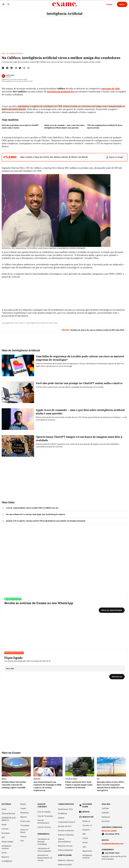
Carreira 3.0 (87, 825)
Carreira (5, 829)
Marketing (24, 813)
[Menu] (3, 4)
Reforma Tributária (66, 835)
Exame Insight (7, 842)
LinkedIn (105, 813)
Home (4, 53)
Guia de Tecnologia (45, 816)
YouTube (105, 808)
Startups (53, 323)
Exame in (86, 821)
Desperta (86, 830)
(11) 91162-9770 (112, 834)
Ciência (23, 836)
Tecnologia (25, 825)
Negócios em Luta (65, 846)
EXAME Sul (62, 813)
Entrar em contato (109, 831)
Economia (6, 833)
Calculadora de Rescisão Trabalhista (44, 842)
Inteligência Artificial (64, 14)
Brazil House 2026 (66, 809)
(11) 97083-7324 (112, 853)
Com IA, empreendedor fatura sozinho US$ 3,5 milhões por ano (32, 508)
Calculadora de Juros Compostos (44, 850)
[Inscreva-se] (117, 677)
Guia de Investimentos (43, 822)
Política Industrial (65, 850)
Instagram (106, 817)
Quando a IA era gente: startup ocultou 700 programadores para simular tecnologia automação (46, 521)
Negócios (5, 857)
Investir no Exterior (66, 831)
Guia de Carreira (44, 827)
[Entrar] (122, 4)
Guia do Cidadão (44, 812)
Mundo (23, 804)
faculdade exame (87, 805)
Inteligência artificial (37, 323)
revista (86, 812)
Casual (23, 808)
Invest (4, 853)
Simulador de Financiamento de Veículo (45, 858)
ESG (3, 837)
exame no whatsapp (13, 599)
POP (22, 841)
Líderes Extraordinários (64, 840)
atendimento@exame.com (112, 844)
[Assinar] (109, 4)
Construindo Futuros (66, 822)
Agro (84, 847)
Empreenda (87, 851)
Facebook (106, 821)
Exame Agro (25, 821)
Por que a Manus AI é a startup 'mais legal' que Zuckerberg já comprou (36, 514)
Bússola (61, 818)
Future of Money (24, 831)
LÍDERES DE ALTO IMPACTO (9, 819)
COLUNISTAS (7, 861)
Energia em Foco (65, 826)
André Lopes (10, 75)
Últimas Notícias (8, 813)
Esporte (24, 817)
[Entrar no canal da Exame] (112, 610)
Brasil (4, 825)
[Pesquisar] (8, 4)
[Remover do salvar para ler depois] (28, 68)
